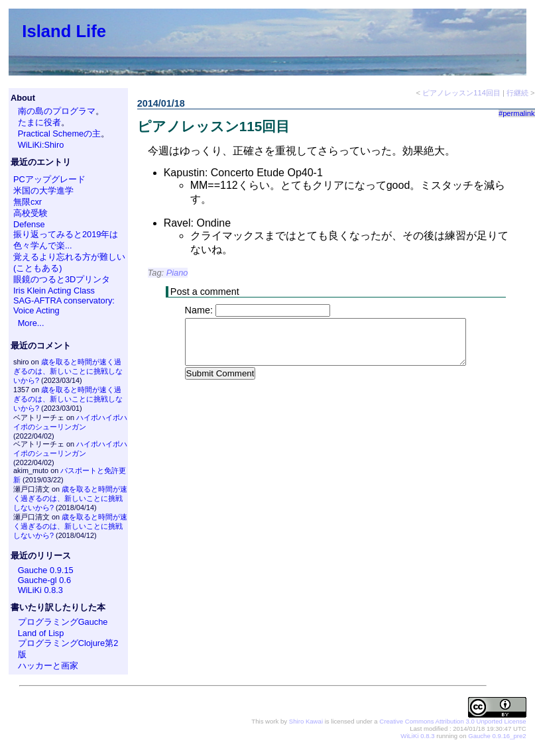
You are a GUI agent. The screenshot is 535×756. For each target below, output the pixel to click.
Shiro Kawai (306, 721)
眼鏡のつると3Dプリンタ (62, 279)
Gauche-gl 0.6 (44, 580)
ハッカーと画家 (48, 666)
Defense (29, 224)
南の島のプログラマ (57, 111)
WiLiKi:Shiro (41, 145)
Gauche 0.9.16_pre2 (497, 736)
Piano (177, 273)
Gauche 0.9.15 (46, 570)
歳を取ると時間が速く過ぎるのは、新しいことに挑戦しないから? (68, 371)
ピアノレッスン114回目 (461, 93)
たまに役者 (39, 122)
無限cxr (28, 202)
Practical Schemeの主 (60, 134)
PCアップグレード (49, 179)
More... (31, 323)
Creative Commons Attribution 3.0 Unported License (452, 721)
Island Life (64, 31)
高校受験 (30, 213)
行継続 (517, 93)
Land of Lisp (41, 633)
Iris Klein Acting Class (54, 291)
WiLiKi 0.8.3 (40, 590)
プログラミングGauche (63, 622)
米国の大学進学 (43, 190)
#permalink (517, 113)
